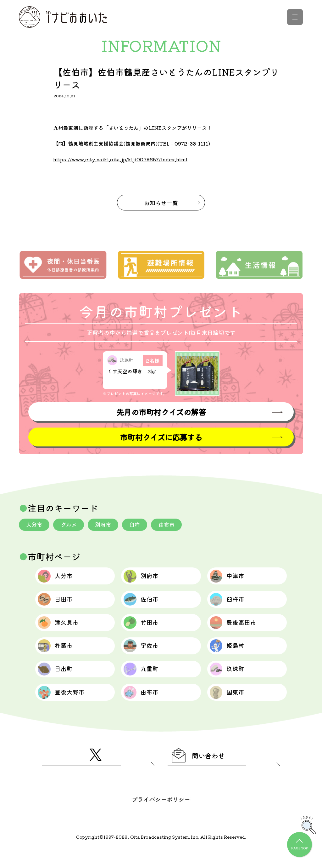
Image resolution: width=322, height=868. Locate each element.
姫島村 (231, 656)
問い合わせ (203, 773)
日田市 (59, 604)
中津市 (231, 578)
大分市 (35, 525)
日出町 (59, 681)
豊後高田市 (238, 630)
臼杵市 (231, 604)
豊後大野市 (66, 707)
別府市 (107, 525)
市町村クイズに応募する (161, 437)
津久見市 (62, 630)
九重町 (144, 681)
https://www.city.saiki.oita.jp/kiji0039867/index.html (122, 159)
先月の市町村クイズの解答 (161, 412)
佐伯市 (144, 604)
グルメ (71, 525)
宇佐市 (144, 656)
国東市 (231, 707)
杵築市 (59, 656)
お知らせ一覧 (161, 203)
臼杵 (140, 525)
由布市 (173, 525)
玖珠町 (231, 681)
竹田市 (144, 630)
